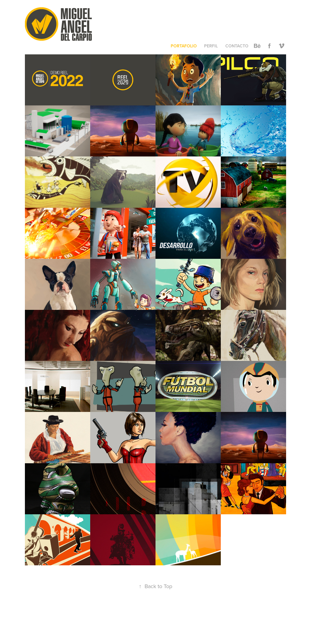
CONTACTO (237, 46)
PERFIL (211, 46)
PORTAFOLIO (184, 46)
